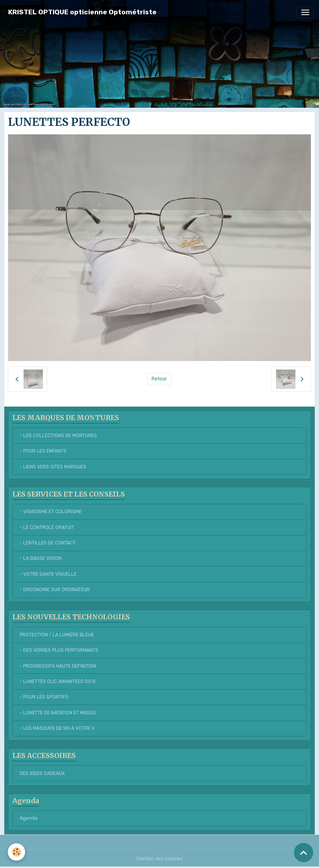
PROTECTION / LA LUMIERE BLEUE (57, 635)
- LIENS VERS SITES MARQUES (53, 467)
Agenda (29, 818)
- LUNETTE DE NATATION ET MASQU (58, 713)
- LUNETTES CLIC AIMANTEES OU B (58, 682)
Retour (159, 379)
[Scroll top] (304, 853)
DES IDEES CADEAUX (42, 773)
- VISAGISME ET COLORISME (51, 512)
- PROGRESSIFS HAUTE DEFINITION (58, 666)
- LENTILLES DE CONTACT (48, 543)
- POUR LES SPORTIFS (44, 697)
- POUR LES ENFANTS (43, 451)
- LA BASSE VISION (41, 558)
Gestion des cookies (159, 859)
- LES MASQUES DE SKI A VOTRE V (57, 728)
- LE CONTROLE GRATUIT (47, 527)
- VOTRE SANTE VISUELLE (48, 574)
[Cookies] (16, 852)
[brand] (82, 12)
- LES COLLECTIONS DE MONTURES (58, 436)
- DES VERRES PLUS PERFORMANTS (59, 650)
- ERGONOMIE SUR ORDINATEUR (55, 590)
